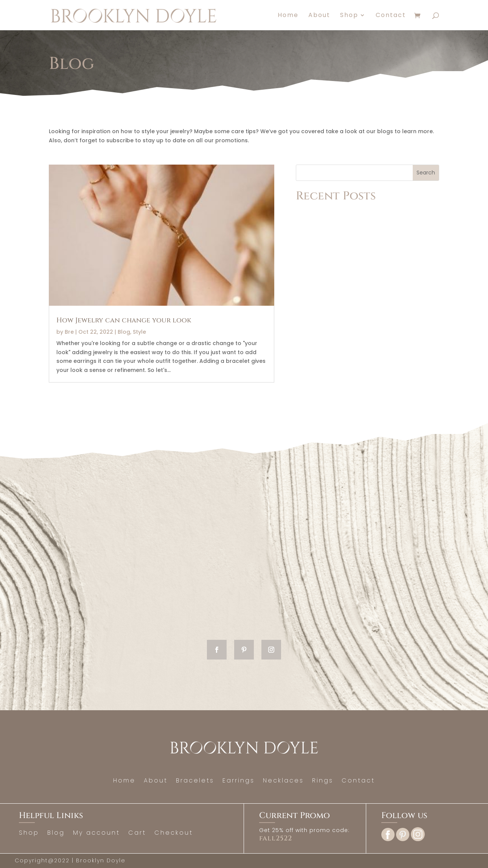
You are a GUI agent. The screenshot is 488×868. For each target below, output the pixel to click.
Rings (323, 781)
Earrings (239, 781)
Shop (349, 16)
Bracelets (195, 781)
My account (96, 834)
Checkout (174, 834)
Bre (69, 332)
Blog (124, 332)
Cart (137, 834)
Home (288, 16)
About (319, 16)
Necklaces (283, 781)
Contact (391, 16)
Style (139, 332)
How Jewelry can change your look (124, 320)
